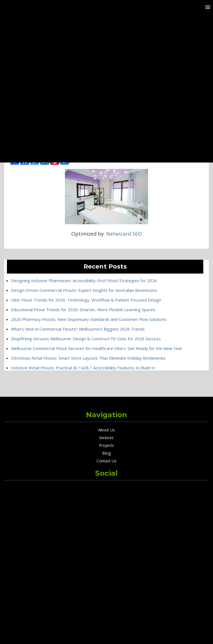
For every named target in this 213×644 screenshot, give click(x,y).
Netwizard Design (119, 633)
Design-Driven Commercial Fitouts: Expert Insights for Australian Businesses (84, 290)
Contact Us (106, 461)
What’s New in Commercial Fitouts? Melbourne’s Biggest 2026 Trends (78, 329)
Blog (106, 453)
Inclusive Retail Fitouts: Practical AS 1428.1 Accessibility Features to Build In (83, 368)
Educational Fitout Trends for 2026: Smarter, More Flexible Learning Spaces (83, 310)
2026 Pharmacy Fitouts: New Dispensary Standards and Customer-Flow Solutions (89, 319)
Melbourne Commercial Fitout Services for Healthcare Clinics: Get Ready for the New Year (97, 348)
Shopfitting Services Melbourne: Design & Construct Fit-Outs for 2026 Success (86, 339)
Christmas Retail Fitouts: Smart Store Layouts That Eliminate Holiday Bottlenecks (88, 358)
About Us (106, 430)
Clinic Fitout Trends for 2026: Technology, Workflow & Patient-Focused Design (86, 300)
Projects (106, 445)
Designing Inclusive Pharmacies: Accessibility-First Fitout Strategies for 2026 (84, 280)
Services (106, 438)
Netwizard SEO (124, 234)
